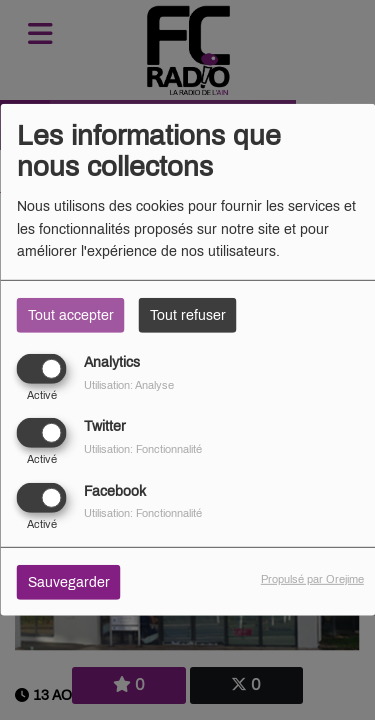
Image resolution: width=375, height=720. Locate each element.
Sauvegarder (69, 581)
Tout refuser (188, 315)
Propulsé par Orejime (312, 578)
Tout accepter (71, 315)
